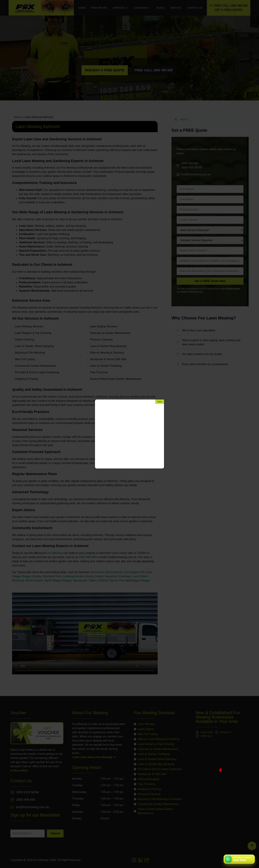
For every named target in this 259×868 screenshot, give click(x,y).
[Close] (160, 402)
